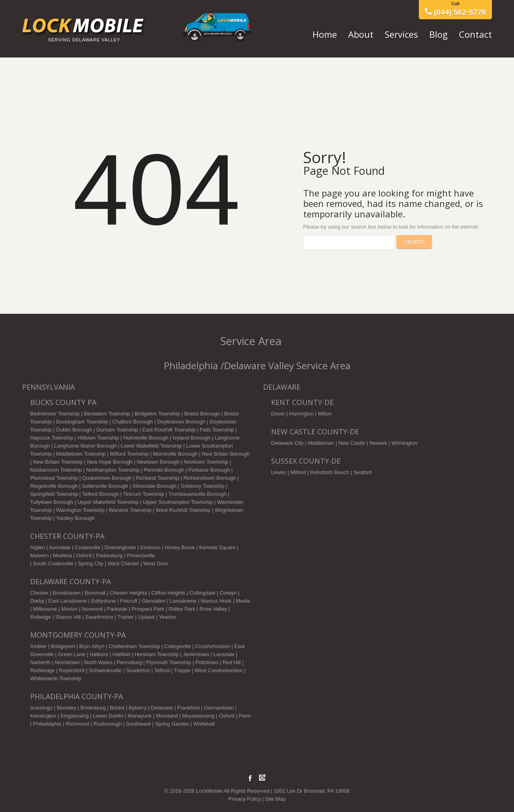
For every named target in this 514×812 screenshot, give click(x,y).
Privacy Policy (245, 799)
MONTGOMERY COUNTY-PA (78, 635)
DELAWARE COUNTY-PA (70, 581)
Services (401, 34)
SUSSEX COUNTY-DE (306, 461)
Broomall (95, 593)
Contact (475, 34)
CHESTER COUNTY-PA (67, 536)
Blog (439, 34)
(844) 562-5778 (455, 12)
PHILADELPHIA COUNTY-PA (76, 696)
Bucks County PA (63, 402)
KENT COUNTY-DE (302, 402)
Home (325, 34)
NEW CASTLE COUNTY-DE (315, 432)
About (361, 34)
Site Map (275, 799)
